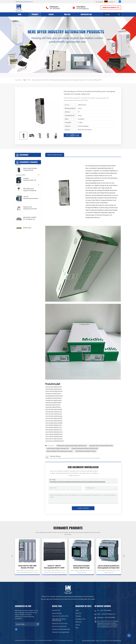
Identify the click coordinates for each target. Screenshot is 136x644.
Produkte (35, 14)
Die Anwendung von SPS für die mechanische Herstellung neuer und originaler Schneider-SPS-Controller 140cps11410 (77, 482)
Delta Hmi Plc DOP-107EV (60, 616)
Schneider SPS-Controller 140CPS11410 (101, 446)
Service (51, 14)
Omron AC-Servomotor (59, 626)
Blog (77, 628)
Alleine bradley (57, 613)
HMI (17, 160)
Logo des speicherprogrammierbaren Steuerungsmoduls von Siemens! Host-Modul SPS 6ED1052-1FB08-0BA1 (109, 567)
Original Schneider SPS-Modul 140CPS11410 (85, 448)
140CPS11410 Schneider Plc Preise (86, 451)
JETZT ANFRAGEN (72, 135)
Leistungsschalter (21, 175)
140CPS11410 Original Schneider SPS (58, 448)
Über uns (67, 14)
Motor (18, 180)
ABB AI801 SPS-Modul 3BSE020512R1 (59, 620)
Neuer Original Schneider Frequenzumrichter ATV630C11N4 (30, 210)
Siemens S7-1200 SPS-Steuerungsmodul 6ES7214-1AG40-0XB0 (54, 567)
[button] (124, 556)
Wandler (18, 165)
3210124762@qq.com (82, 9)
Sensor (18, 195)
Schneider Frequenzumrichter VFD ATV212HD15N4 (30, 220)
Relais (18, 190)
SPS (29, 80)
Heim (20, 14)
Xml (98, 641)
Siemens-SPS (56, 610)
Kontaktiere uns (86, 14)
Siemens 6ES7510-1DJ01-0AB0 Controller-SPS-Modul (27, 567)
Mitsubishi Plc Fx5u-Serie (60, 623)
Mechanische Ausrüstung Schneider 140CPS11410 (72, 446)
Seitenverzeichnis (88, 641)
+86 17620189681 (55, 9)
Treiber (18, 185)
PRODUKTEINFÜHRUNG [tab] (55, 155)
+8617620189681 (110, 617)
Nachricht (78, 622)
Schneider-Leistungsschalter (61, 632)
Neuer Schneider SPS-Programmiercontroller (60, 451)
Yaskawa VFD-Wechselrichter (61, 629)
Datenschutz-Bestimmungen (111, 641)
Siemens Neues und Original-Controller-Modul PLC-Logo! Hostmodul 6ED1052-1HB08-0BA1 (82, 567)
